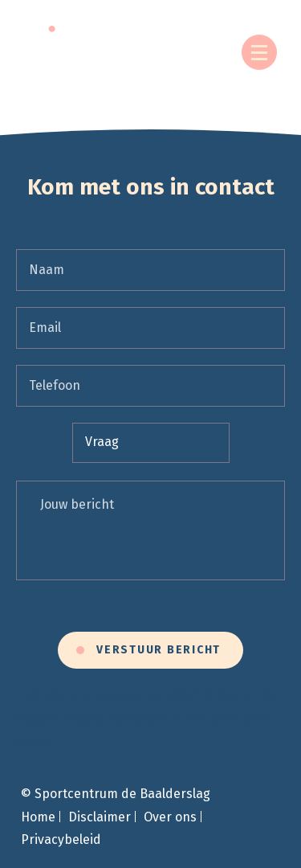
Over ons (170, 817)
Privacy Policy (100, 719)
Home (38, 817)
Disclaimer (100, 817)
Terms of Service (220, 719)
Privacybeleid (61, 839)
